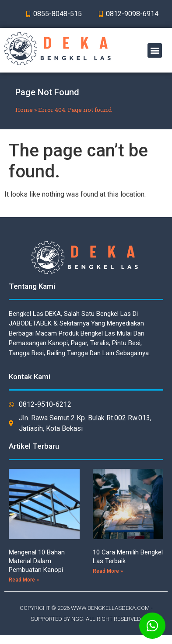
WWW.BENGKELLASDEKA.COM (110, 608)
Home (24, 110)
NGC (77, 619)
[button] (155, 50)
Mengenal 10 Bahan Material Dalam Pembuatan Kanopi (37, 561)
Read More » (24, 580)
